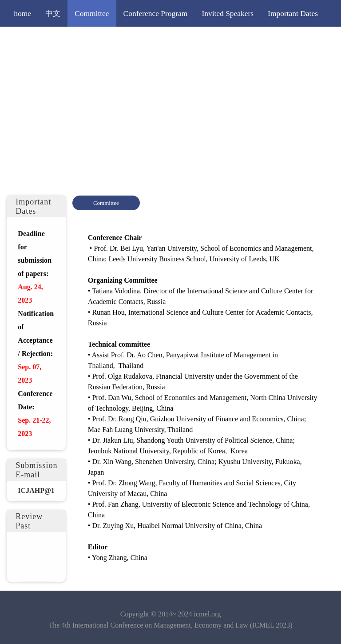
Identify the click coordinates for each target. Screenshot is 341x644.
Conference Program (156, 13)
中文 (53, 13)
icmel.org (208, 614)
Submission (93, 40)
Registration (144, 40)
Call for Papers (37, 40)
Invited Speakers (228, 13)
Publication (195, 40)
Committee (92, 13)
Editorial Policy (251, 40)
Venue (299, 40)
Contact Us (31, 67)
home (22, 13)
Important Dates (293, 13)
